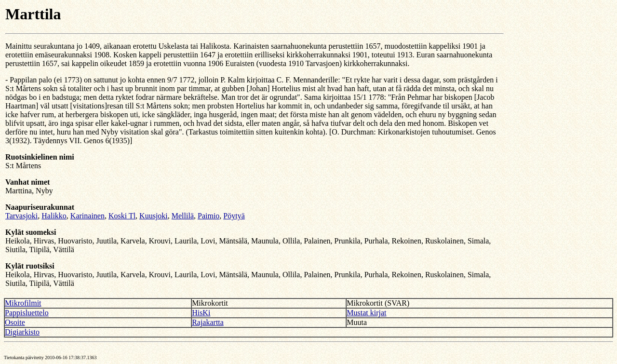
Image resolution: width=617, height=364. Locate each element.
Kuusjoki (154, 216)
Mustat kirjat (366, 313)
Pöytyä (234, 216)
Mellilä (183, 216)
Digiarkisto (22, 332)
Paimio (208, 216)
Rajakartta (208, 322)
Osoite (15, 322)
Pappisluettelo (27, 313)
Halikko (54, 216)
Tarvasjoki (21, 216)
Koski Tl (122, 216)
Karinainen (87, 216)
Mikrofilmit (23, 303)
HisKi (201, 313)
